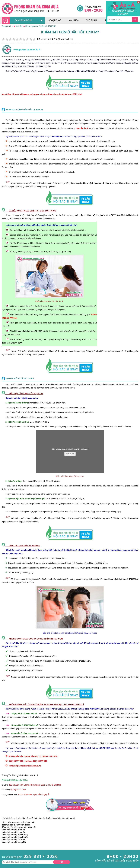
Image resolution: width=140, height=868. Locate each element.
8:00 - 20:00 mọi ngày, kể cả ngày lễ (34, 794)
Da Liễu (3, 853)
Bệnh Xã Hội (5, 851)
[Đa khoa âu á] (39, 9)
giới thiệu (91, 20)
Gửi (62, 862)
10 (34, 39)
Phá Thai (4, 858)
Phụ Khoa (4, 855)
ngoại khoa (55, 20)
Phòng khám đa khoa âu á (27, 50)
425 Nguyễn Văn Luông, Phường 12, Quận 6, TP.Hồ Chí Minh (35, 785)
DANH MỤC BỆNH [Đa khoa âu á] (17, 21)
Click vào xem (70, 454)
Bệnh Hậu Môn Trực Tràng (9, 847)
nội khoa (74, 20)
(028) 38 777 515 (19, 790)
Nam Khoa (5, 843)
